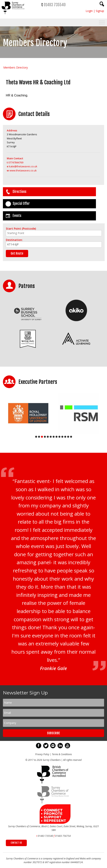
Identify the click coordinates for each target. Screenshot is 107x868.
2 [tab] (39, 437)
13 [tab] (71, 437)
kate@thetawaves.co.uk (22, 166)
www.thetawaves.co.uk (22, 170)
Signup (100, 11)
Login (89, 11)
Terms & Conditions (62, 754)
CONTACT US (16, 843)
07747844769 (15, 162)
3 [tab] (42, 437)
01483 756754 (63, 836)
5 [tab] (48, 437)
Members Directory (16, 67)
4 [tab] (45, 437)
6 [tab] (51, 437)
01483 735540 (55, 5)
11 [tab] (65, 437)
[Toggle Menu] (102, 22)
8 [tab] (57, 437)
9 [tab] (59, 437)
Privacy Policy (42, 754)
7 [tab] (54, 437)
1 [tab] (36, 437)
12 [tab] (68, 437)
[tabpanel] (28, 413)
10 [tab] (62, 437)
